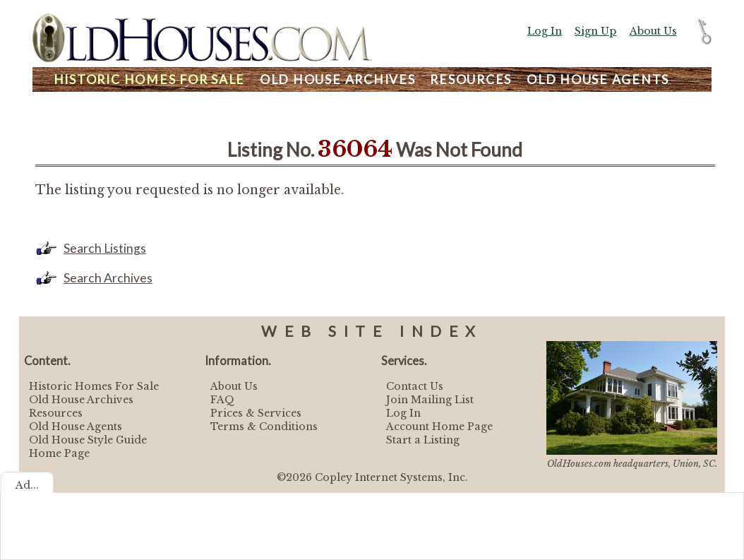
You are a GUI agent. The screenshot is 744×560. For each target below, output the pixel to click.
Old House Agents (76, 427)
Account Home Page (439, 427)
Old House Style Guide (88, 440)
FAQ (222, 400)
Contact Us (415, 386)
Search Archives (108, 278)
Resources (471, 79)
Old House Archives (81, 400)
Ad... (27, 485)
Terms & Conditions (264, 427)
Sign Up (595, 31)
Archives (338, 79)
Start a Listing (423, 440)
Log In (545, 31)
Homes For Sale (149, 79)
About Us (653, 31)
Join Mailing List (430, 400)
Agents (598, 79)
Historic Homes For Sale (94, 386)
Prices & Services (256, 413)
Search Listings (105, 248)
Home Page (59, 453)
